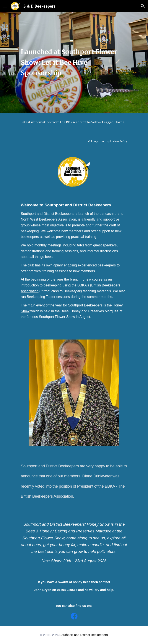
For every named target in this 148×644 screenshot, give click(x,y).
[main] (74, 63)
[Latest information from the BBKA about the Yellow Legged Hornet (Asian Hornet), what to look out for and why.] (74, 122)
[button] (5, 6)
